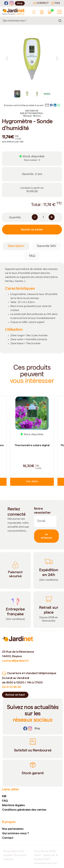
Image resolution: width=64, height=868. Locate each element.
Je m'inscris (46, 536)
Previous (7, 58)
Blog (20, 3)
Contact (41, 3)
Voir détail (32, 482)
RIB (4, 796)
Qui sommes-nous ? (15, 833)
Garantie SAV (46, 246)
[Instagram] (12, 3)
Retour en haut (15, 695)
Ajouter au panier (32, 229)
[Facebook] (6, 3)
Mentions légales (13, 805)
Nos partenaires (13, 829)
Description (16, 246)
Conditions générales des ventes (24, 810)
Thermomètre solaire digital (32, 445)
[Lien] (37, 729)
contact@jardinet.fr (15, 661)
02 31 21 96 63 (12, 687)
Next (57, 58)
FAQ (55, 3)
